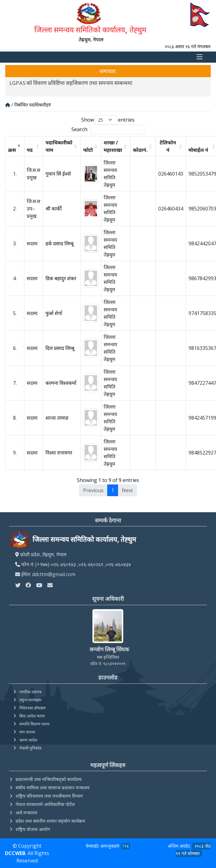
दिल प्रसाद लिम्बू (60, 348)
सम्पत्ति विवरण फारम (34, 724)
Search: (108, 129)
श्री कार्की (53, 209)
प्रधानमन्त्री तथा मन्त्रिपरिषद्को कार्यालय (48, 779)
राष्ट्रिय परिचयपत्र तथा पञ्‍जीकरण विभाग (49, 796)
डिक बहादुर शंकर (61, 278)
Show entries (108, 120)
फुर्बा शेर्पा (54, 313)
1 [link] (113, 490)
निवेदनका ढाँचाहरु (32, 708)
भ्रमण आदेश (28, 740)
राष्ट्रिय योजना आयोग (33, 829)
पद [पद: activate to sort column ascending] (30, 150)
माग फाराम (27, 732)
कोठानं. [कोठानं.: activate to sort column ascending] (140, 150)
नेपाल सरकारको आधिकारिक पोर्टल (45, 804)
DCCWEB (15, 853)
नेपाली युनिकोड (30, 748)
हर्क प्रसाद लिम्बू (59, 243)
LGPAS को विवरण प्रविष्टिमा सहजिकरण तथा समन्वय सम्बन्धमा (71, 83)
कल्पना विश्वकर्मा (61, 383)
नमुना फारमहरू (30, 700)
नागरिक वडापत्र (30, 692)
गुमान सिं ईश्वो (58, 174)
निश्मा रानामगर (59, 453)
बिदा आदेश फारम (32, 716)
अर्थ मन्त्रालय (26, 812)
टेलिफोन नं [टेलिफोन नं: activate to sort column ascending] (168, 146)
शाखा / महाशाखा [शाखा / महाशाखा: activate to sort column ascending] (113, 146)
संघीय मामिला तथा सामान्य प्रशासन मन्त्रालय (52, 787)
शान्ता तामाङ (57, 418)
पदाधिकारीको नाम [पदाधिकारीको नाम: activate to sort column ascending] (59, 146)
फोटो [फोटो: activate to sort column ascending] (88, 150)
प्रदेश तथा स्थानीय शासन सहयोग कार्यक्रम (50, 821)
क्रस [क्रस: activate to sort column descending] (12, 150)
